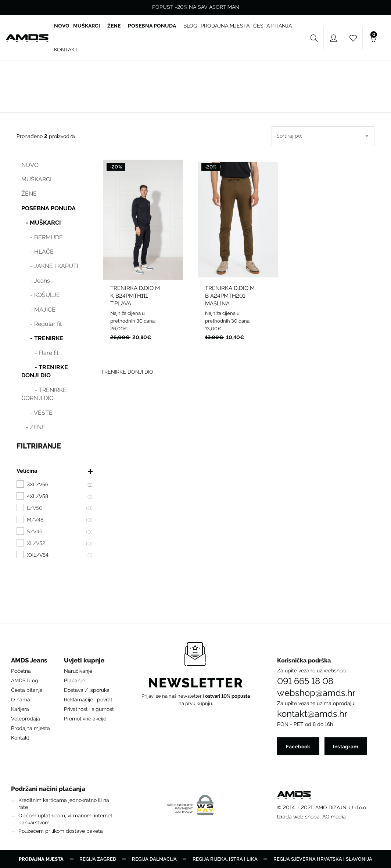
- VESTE (37, 413)
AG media (334, 817)
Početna (21, 671)
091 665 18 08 (305, 681)
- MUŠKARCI (41, 223)
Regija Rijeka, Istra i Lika (225, 859)
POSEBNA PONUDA (49, 208)
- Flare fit (40, 353)
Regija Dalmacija (154, 859)
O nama (21, 700)
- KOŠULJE (41, 295)
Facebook (298, 747)
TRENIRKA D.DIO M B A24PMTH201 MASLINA (230, 296)
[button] (31, 662)
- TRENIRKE (42, 338)
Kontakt (20, 738)
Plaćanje (74, 680)
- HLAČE (37, 252)
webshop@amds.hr (316, 693)
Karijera (20, 709)
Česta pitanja (27, 690)
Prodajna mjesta (31, 728)
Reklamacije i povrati (89, 700)
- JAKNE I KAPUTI (50, 266)
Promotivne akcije (85, 719)
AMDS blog (25, 680)
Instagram (346, 747)
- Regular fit (42, 324)
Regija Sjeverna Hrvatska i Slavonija (323, 859)
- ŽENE (33, 427)
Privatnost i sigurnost (89, 709)
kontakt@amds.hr (312, 714)
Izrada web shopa (298, 817)
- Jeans (36, 281)
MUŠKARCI (36, 179)
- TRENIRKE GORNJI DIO (44, 394)
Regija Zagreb (98, 859)
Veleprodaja (26, 719)
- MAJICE (38, 310)
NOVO (30, 165)
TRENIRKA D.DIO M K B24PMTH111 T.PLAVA (135, 296)
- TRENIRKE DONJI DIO (45, 371)
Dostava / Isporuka (87, 690)
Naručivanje (78, 671)
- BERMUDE (42, 237)
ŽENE (29, 194)
